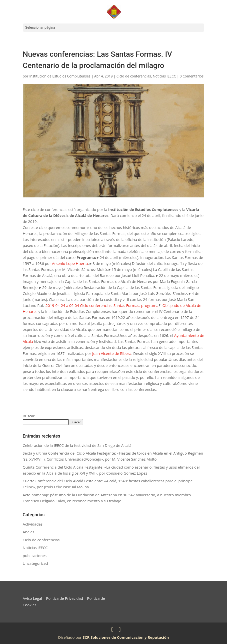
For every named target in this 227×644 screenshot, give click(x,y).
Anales (28, 532)
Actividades (33, 524)
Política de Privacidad (64, 598)
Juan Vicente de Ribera (112, 353)
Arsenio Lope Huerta (70, 263)
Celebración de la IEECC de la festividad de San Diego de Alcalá (77, 445)
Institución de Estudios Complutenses (60, 76)
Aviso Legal (32, 598)
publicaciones (35, 556)
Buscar (29, 416)
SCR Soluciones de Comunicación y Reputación (126, 637)
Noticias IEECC (164, 76)
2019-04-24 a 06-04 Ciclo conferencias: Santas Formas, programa (102, 305)
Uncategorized (35, 563)
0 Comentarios (192, 76)
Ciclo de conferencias (134, 76)
